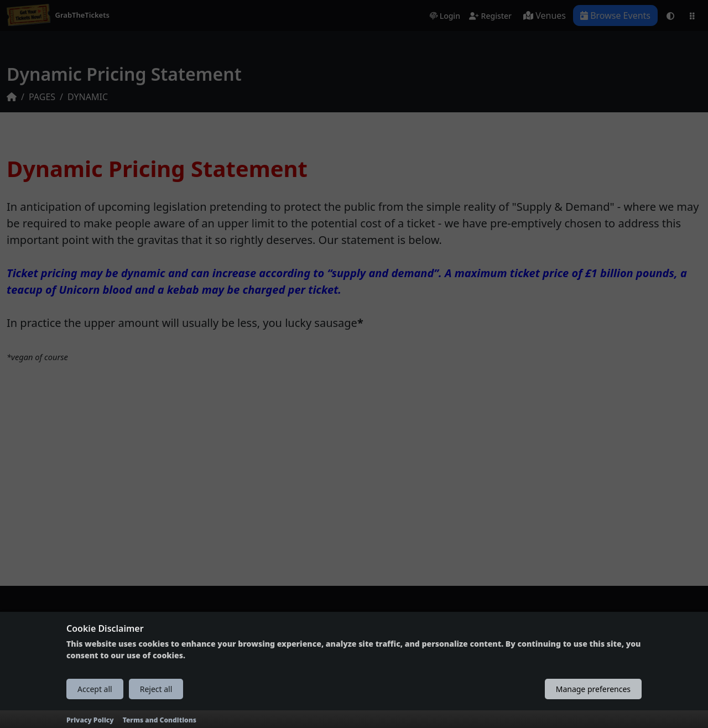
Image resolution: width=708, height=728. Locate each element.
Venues (545, 15)
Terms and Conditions (160, 720)
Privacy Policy (90, 720)
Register (490, 16)
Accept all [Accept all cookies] (95, 689)
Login (445, 16)
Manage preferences (593, 689)
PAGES (42, 97)
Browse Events (615, 15)
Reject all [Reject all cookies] (156, 689)
